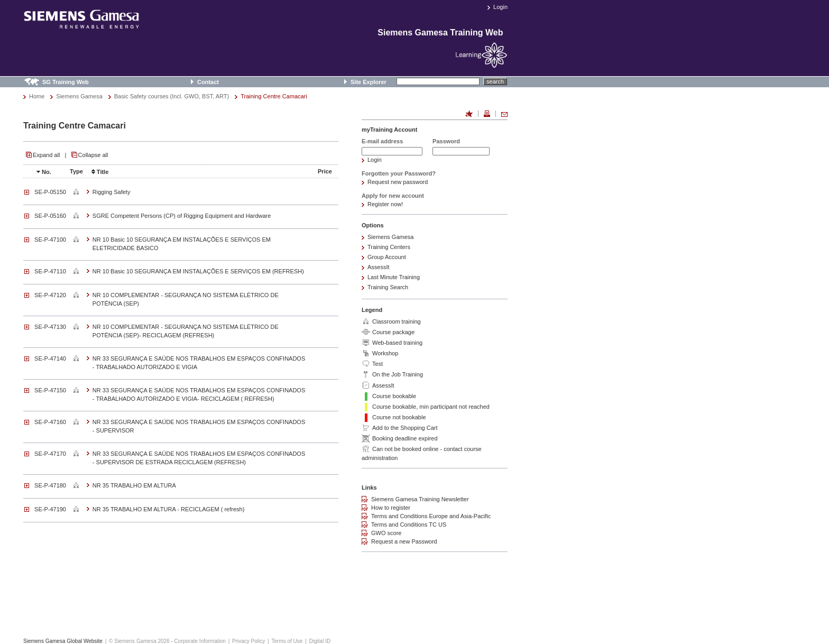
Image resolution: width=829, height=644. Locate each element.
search (495, 81)
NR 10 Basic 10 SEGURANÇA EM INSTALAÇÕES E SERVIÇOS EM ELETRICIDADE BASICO (182, 244)
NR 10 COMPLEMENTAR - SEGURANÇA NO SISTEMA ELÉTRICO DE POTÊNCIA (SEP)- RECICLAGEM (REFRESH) (186, 331)
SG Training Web (66, 82)
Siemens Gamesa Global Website (63, 641)
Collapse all (93, 155)
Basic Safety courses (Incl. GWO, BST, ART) (172, 96)
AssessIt (379, 267)
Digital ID (320, 641)
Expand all (46, 155)
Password (446, 141)
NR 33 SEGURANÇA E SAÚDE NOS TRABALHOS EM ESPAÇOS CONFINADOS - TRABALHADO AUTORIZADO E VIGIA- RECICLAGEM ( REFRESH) (199, 394)
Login (500, 7)
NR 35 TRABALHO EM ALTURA (134, 485)
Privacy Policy (248, 641)
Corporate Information (200, 641)
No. (43, 172)
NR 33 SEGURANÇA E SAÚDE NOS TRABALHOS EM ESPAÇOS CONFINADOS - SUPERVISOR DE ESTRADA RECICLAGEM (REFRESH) (199, 458)
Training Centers (389, 247)
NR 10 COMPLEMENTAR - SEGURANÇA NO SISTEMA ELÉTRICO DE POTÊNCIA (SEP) (186, 299)
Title (99, 172)
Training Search (388, 287)
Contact (208, 82)
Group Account (387, 257)
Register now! (385, 204)
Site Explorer (369, 82)
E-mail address (382, 141)
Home (37, 96)
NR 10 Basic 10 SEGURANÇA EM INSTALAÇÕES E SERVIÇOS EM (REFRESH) (198, 271)
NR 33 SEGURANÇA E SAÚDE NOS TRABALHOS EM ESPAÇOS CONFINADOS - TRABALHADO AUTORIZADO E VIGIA (199, 363)
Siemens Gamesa (79, 96)
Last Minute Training (394, 277)
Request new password (398, 182)
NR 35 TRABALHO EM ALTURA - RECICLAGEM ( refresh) (169, 509)
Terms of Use (287, 641)
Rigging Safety (112, 192)
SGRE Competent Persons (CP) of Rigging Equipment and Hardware (182, 216)
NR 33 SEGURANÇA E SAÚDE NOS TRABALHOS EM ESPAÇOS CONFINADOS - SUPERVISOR (199, 426)
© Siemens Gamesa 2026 (139, 641)
